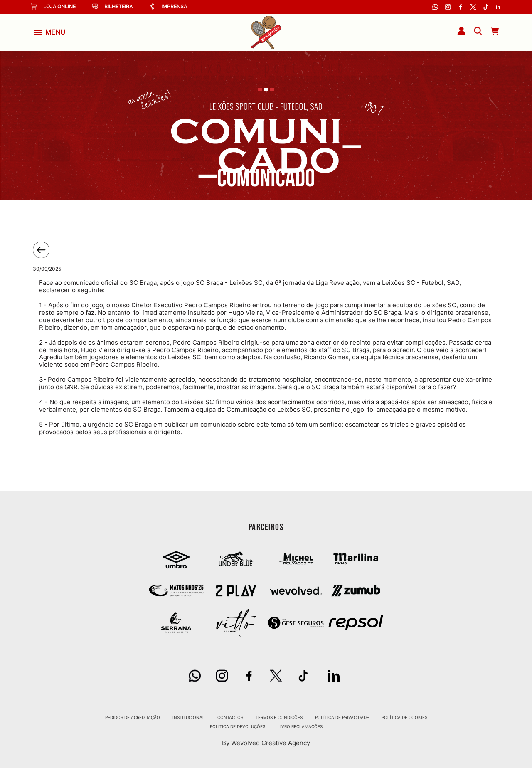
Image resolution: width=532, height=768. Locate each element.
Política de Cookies (404, 717)
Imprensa (168, 6)
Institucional (189, 717)
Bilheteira (112, 6)
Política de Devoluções (238, 726)
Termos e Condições (279, 717)
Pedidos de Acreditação (133, 717)
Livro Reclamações (300, 726)
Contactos (230, 717)
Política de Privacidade (342, 717)
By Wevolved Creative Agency (266, 743)
